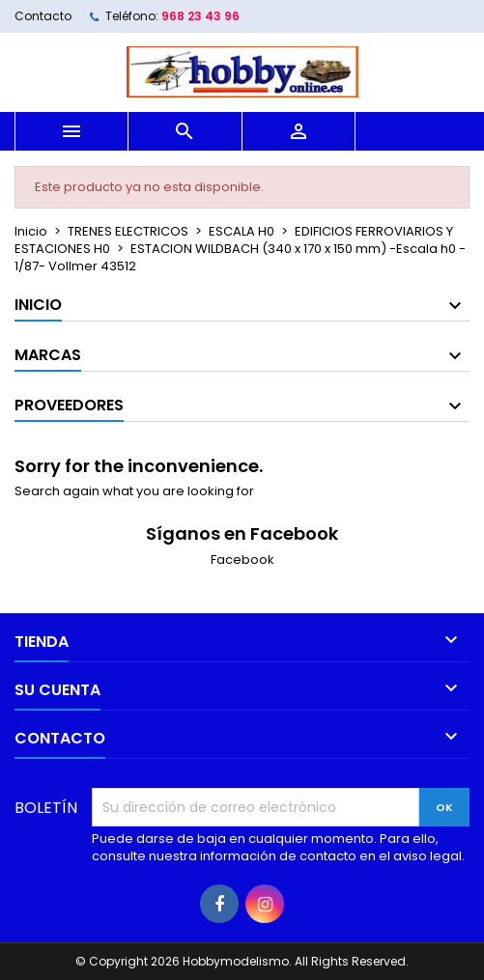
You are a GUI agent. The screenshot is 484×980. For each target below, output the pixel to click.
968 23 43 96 (200, 16)
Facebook (242, 560)
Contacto (43, 16)
